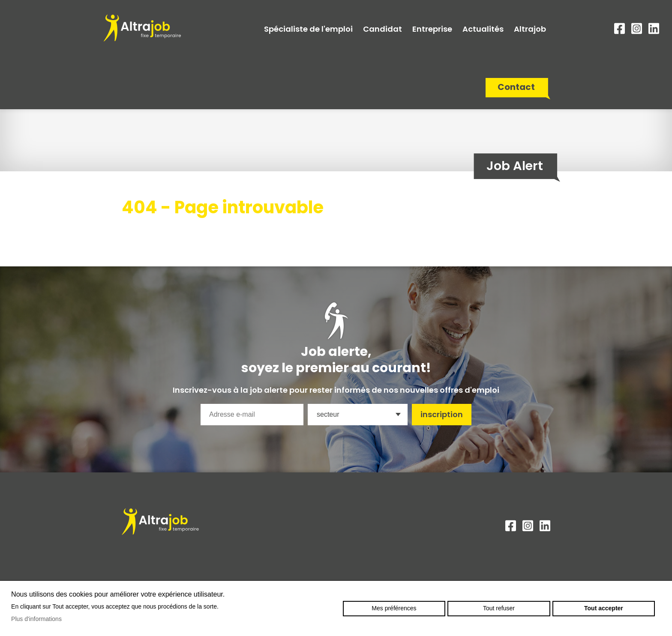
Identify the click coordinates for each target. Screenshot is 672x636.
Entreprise (432, 29)
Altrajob (530, 29)
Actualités (483, 29)
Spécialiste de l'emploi (308, 29)
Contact (516, 87)
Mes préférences (394, 608)
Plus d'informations (36, 619)
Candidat (382, 29)
